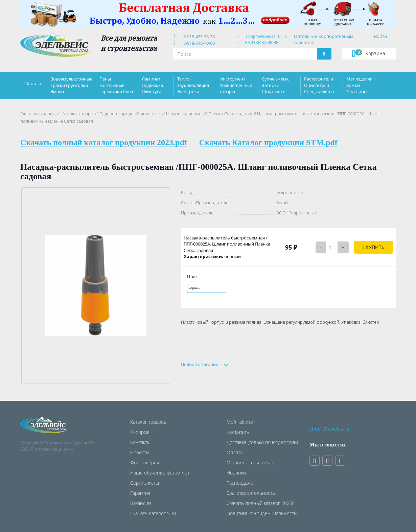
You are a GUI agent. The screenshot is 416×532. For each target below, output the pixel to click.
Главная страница (39, 114)
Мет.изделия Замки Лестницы (359, 85)
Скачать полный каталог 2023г (260, 503)
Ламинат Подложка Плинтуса (152, 85)
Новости (140, 452)
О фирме (140, 432)
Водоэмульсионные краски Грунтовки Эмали (71, 85)
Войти (380, 36)
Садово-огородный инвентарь (131, 114)
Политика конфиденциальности (262, 513)
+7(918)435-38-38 (261, 42)
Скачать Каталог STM (153, 513)
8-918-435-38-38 (198, 37)
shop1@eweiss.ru (263, 36)
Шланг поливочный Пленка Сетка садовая (210, 114)
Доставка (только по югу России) (262, 442)
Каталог (35, 84)
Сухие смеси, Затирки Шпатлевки (275, 85)
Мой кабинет (241, 422)
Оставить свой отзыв (250, 462)
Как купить (238, 432)
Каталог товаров (79, 114)
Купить (374, 247)
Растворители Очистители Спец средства (319, 85)
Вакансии (141, 503)
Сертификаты (145, 483)
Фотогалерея (145, 462)
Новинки (236, 473)
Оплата (235, 452)
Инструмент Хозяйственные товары (236, 85)
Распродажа (240, 483)
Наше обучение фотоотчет (160, 473)
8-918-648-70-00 (198, 43)
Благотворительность (251, 493)
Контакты (140, 442)
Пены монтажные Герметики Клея (116, 85)
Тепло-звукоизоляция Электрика (193, 85)
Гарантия (140, 493)
